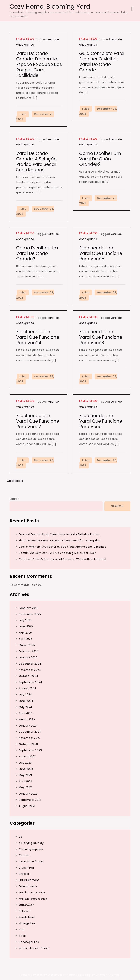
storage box (27, 923)
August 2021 (27, 806)
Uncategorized (29, 942)
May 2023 (25, 775)
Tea (21, 930)
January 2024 (28, 726)
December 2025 (30, 614)
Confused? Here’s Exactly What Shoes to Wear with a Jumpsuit (63, 559)
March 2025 (27, 645)
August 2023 (27, 757)
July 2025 (25, 620)
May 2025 (25, 633)
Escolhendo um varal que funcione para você (101, 421)
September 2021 (30, 800)
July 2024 (25, 695)
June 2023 (26, 769)
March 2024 (27, 719)
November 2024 (30, 670)
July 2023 (25, 763)
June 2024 (26, 701)
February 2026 (29, 608)
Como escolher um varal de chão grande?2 (100, 159)
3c (20, 837)
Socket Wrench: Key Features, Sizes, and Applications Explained (63, 547)
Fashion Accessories (33, 892)
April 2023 (25, 781)
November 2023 (30, 738)
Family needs (25, 39)
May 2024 (26, 707)
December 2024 (30, 664)
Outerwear (26, 905)
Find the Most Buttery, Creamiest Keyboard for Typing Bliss (60, 541)
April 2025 (25, 639)
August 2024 (28, 688)
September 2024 (30, 682)
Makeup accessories (33, 899)
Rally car (25, 911)
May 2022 (25, 787)
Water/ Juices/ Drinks (34, 948)
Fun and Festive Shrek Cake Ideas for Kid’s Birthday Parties (59, 534)
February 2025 (29, 651)
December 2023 (30, 732)
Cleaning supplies (31, 849)
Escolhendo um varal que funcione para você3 (101, 337)
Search (14, 499)
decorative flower (31, 861)
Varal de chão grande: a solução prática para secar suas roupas (36, 162)
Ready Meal (27, 917)
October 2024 (28, 676)
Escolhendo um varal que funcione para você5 (101, 253)
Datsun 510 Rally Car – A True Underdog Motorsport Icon (58, 553)
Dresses (24, 874)
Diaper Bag (26, 868)
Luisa (23, 114)
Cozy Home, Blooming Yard (50, 6)
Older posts (15, 481)
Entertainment (29, 880)
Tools (23, 936)
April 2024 (26, 713)
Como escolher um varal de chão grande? (37, 253)
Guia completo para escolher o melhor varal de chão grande (102, 62)
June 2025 (26, 626)
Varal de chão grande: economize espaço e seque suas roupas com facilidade (39, 64)
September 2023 (30, 750)
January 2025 (28, 657)
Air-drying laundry (31, 843)
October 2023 (28, 744)
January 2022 (28, 794)
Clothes (24, 855)
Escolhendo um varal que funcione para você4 (38, 337)
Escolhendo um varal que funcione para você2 (38, 421)
